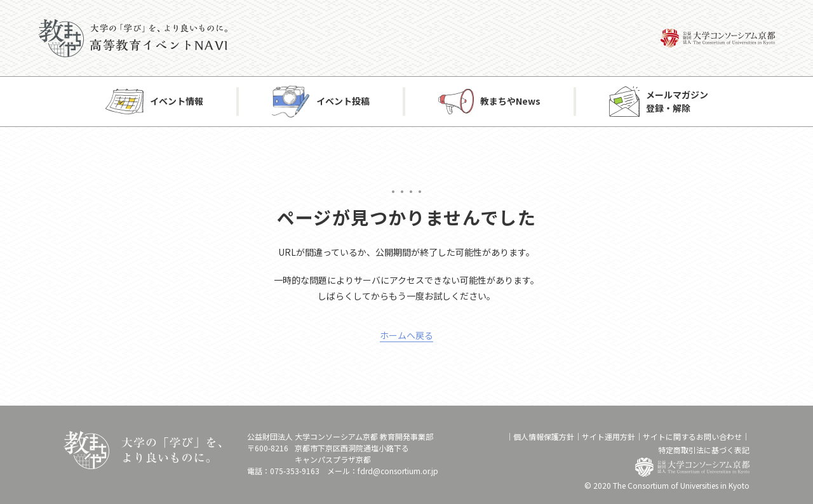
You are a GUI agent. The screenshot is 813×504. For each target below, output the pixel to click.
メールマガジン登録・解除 (677, 101)
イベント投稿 (343, 102)
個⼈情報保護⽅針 (544, 436)
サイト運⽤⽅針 (608, 436)
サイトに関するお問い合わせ (692, 436)
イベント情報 (177, 102)
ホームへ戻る (406, 335)
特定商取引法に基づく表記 (704, 450)
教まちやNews (510, 102)
